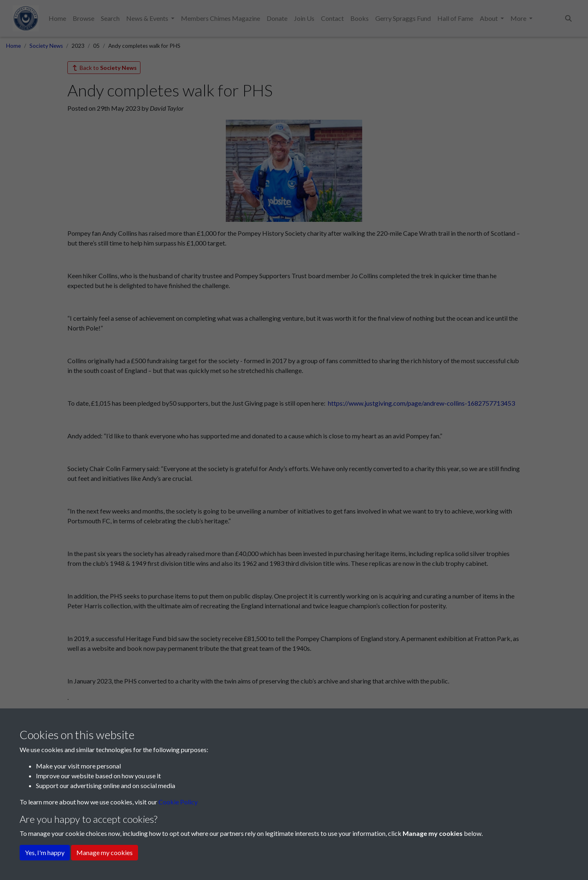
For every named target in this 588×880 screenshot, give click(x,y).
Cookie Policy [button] (178, 802)
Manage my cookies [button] (105, 852)
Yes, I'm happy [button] (45, 852)
